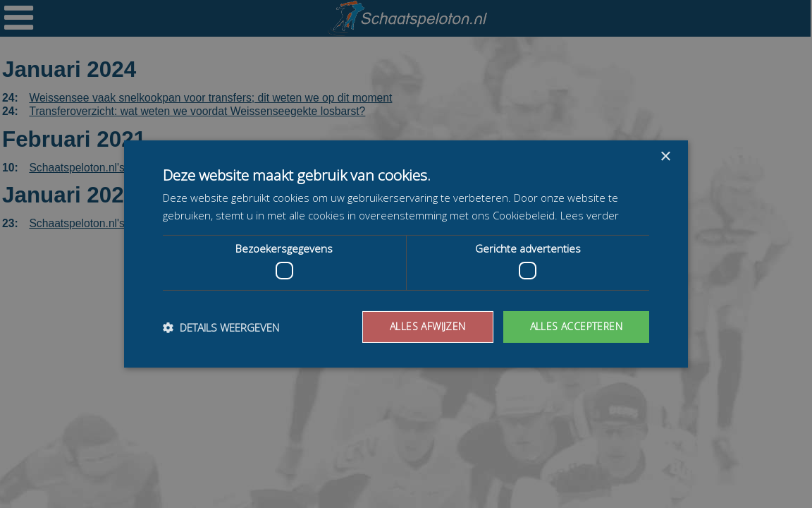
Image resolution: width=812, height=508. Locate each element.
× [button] (665, 157)
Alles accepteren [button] (573, 326)
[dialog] (406, 254)
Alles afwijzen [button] (419, 326)
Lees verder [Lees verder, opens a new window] (597, 215)
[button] (226, 327)
